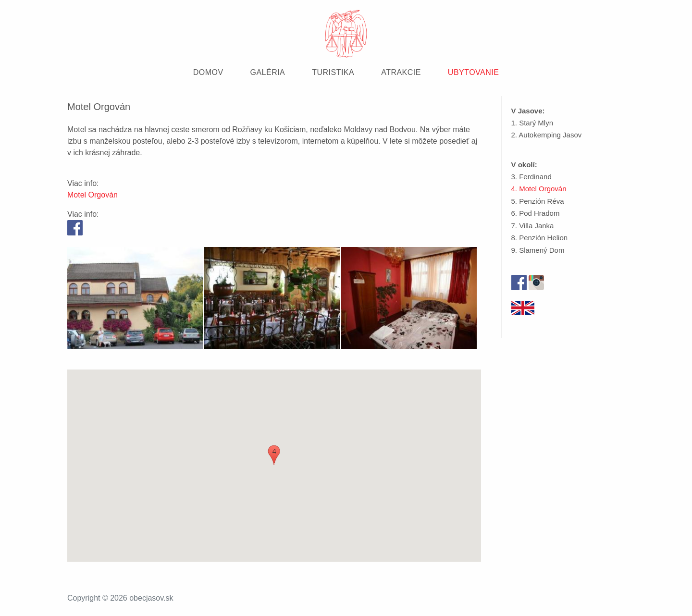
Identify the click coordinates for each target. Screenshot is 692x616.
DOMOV (208, 72)
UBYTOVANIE (473, 72)
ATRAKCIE (401, 72)
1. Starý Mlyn (532, 123)
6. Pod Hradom (536, 213)
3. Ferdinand (531, 177)
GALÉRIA (268, 72)
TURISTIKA (333, 72)
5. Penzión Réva (538, 201)
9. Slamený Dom (538, 250)
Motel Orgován (93, 195)
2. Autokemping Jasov (547, 135)
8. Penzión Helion (540, 238)
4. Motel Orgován (539, 189)
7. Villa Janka (533, 226)
